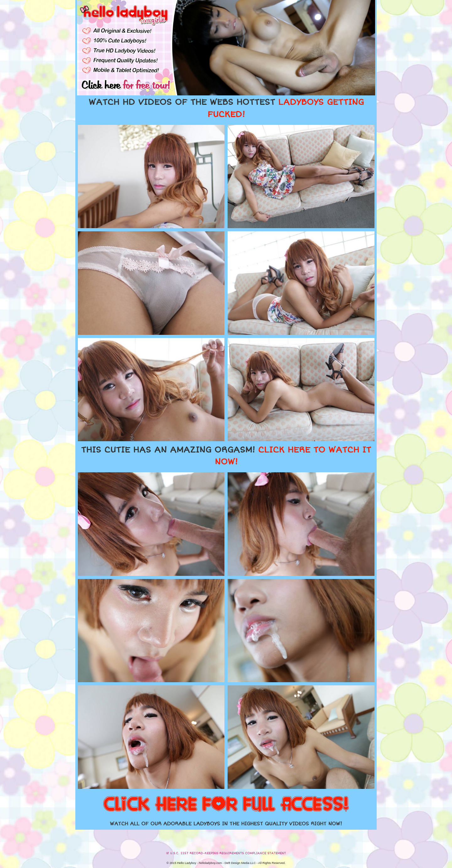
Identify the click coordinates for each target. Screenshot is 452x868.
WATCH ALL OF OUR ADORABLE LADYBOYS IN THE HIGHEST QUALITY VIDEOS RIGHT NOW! (226, 824)
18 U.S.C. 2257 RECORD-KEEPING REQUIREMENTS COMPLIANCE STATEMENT (226, 853)
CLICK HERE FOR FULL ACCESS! (226, 805)
